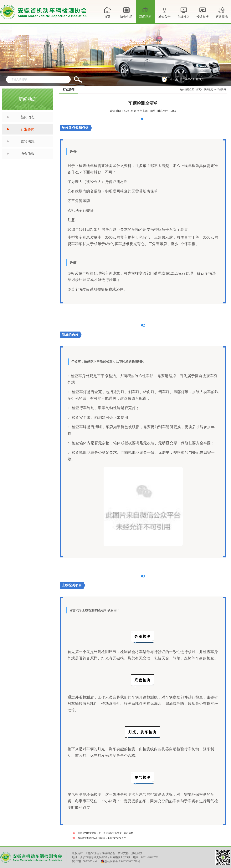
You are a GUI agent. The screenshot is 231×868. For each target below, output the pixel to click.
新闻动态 (145, 15)
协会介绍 (126, 15)
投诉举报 (203, 12)
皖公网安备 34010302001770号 (121, 861)
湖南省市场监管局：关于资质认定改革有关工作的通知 (105, 833)
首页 (107, 12)
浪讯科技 (137, 853)
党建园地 (222, 12)
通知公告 (164, 15)
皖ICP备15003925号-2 (85, 861)
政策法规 (28, 141)
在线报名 (183, 12)
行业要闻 (28, 129)
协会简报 (28, 154)
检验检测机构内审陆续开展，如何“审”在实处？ (102, 838)
